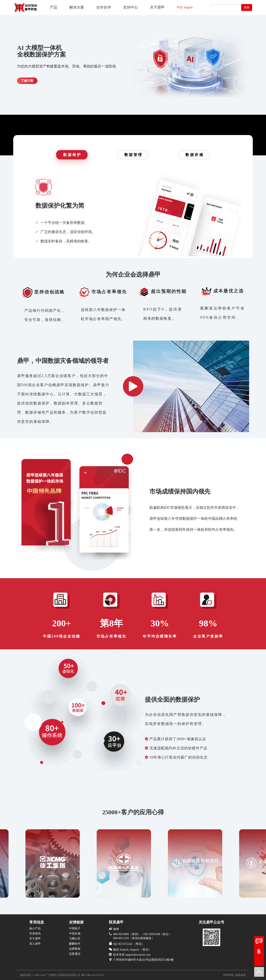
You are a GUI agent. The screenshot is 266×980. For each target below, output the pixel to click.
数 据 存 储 (194, 155)
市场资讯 (35, 934)
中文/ (180, 7)
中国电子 (75, 928)
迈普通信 (75, 954)
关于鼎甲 (35, 939)
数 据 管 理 (133, 155)
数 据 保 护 (72, 155)
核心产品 (35, 928)
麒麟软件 (75, 944)
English (188, 7)
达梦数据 (75, 949)
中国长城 (75, 934)
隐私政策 (241, 975)
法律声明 (228, 975)
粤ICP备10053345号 (92, 975)
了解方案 (27, 81)
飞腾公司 (75, 939)
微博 (116, 929)
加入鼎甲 (35, 944)
